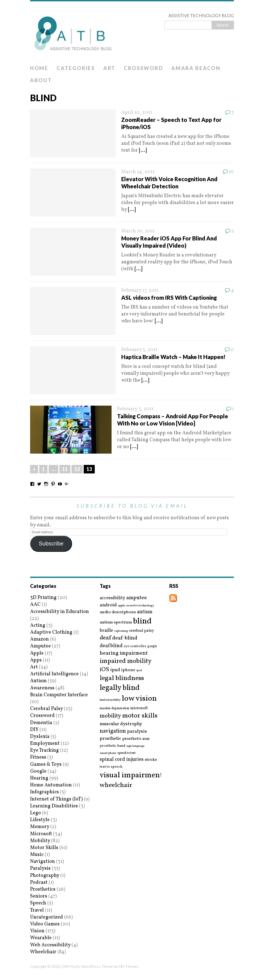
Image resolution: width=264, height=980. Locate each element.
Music (37, 855)
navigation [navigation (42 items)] (113, 731)
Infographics (44, 792)
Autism (38, 681)
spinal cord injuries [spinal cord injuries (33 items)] (122, 760)
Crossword (143, 68)
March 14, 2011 (138, 172)
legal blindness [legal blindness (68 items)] (122, 678)
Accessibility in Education (60, 612)
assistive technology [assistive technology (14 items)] (140, 606)
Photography (45, 876)
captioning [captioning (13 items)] (121, 631)
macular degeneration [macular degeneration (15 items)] (114, 708)
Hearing (39, 778)
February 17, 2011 (140, 290)
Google (38, 771)
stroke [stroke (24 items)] (151, 760)
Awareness (42, 688)
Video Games (45, 924)
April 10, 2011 (137, 113)
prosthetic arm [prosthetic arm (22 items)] (136, 739)
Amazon (39, 639)
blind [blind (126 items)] (142, 621)
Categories (76, 68)
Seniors (39, 896)
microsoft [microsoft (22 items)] (139, 708)
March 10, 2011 (138, 231)
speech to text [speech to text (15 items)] (126, 753)
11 (65, 469)
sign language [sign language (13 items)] (135, 746)
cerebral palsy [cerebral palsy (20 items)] (142, 631)
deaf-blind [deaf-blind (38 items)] (125, 638)
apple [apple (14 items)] (122, 606)
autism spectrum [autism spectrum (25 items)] (116, 622)
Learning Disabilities (54, 806)
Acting (38, 626)
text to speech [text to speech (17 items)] (111, 767)
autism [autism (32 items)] (145, 612)
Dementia (41, 723)
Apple (37, 653)
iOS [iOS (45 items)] (104, 670)
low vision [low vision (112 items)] (139, 699)
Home (39, 68)
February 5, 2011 (139, 350)
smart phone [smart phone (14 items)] (108, 753)
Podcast (39, 883)
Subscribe (51, 543)
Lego (35, 813)
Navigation (43, 862)
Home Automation (51, 785)
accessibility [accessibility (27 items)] (112, 598)
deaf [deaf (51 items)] (105, 638)
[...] (143, 150)
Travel (37, 910)
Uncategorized (47, 917)
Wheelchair (43, 952)
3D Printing (43, 598)
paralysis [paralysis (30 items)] (137, 732)
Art (109, 68)
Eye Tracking (44, 750)
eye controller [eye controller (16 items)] (135, 646)
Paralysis (40, 868)
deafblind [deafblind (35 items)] (111, 646)
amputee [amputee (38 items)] (137, 598)
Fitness (38, 757)
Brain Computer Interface (59, 695)
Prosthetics (43, 889)
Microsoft (41, 834)
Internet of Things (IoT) (56, 799)
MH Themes (129, 966)
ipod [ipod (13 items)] (139, 671)
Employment (45, 744)
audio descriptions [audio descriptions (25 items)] (118, 612)
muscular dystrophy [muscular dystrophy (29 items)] (121, 724)
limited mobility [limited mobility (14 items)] (110, 700)
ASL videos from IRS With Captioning (169, 298)
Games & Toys (46, 765)
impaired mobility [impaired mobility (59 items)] (126, 661)
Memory (40, 827)
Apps (36, 660)
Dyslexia (40, 737)
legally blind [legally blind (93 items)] (120, 688)
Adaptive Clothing (51, 632)
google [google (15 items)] (152, 646)
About (41, 80)
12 (77, 469)
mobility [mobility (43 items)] (110, 716)
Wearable (41, 938)
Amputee (40, 646)
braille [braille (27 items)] (106, 630)
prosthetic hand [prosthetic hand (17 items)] (112, 746)
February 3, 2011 (135, 409)
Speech (38, 903)
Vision (37, 931)
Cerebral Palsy (46, 709)
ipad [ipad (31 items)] (115, 670)
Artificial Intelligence (54, 674)
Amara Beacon (196, 68)
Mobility (40, 841)
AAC (35, 605)
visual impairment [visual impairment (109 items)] (131, 775)
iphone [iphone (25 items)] (128, 670)
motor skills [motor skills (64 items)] (140, 716)
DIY (34, 730)
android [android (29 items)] (108, 605)
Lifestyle (40, 820)
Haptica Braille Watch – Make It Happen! (173, 357)
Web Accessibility (50, 945)
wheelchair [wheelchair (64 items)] (116, 785)
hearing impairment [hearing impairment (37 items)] (124, 653)
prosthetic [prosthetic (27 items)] (110, 739)
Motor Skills (44, 848)
